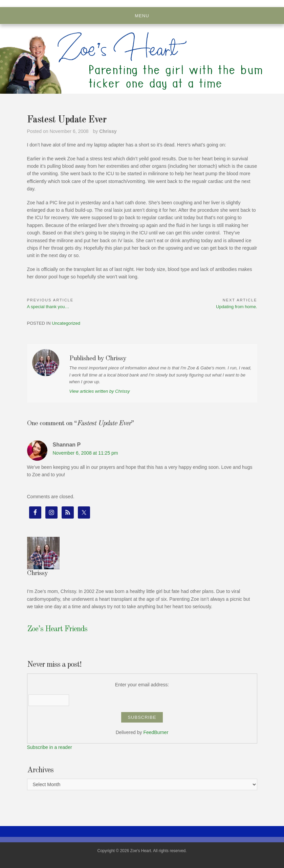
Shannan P (67, 445)
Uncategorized (66, 323)
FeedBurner (156, 732)
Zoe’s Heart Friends (57, 629)
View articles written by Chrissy (100, 391)
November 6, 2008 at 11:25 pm (85, 453)
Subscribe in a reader (50, 747)
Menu (142, 16)
